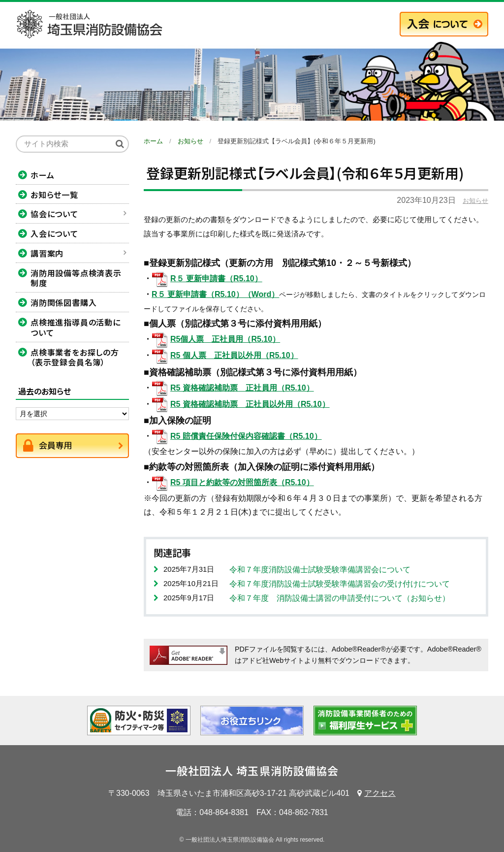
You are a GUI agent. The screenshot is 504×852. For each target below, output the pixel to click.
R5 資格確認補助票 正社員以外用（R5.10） (250, 404)
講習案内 (47, 253)
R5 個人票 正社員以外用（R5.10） (234, 355)
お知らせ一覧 (54, 195)
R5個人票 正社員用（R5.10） (225, 339)
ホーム (42, 175)
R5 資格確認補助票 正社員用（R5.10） (242, 388)
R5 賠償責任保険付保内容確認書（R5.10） (246, 436)
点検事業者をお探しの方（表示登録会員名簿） (75, 357)
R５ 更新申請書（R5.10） (216, 279)
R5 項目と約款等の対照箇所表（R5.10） (242, 482)
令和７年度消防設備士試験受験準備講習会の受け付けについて (340, 584)
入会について (54, 233)
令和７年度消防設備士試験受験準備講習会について (320, 570)
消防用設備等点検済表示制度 (76, 278)
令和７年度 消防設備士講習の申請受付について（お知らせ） (340, 598)
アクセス (380, 793)
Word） (266, 294)
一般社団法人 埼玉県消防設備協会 (252, 770)
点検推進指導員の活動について (76, 327)
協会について (54, 214)
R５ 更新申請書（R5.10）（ (202, 294)
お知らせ (475, 201)
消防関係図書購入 (63, 302)
